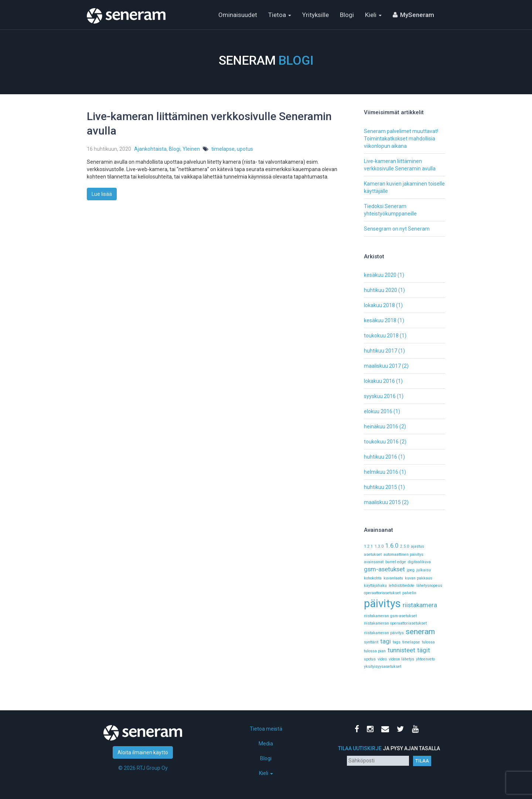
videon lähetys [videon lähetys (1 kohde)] (401, 659)
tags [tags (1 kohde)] (397, 642)
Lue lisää (102, 194)
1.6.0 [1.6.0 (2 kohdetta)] (392, 545)
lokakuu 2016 (379, 381)
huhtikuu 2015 (381, 487)
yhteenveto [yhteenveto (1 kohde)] (425, 659)
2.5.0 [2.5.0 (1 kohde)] (405, 546)
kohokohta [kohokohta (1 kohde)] (373, 578)
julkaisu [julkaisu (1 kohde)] (424, 570)
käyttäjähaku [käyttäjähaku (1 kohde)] (375, 586)
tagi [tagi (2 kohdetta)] (386, 641)
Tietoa (280, 15)
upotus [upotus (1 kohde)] (370, 659)
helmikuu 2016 (381, 472)
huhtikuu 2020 (381, 290)
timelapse (223, 149)
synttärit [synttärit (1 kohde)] (371, 642)
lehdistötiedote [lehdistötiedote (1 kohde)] (402, 586)
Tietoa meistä (266, 729)
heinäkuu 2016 (381, 426)
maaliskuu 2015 (382, 502)
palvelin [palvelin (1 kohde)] (409, 593)
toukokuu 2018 (381, 336)
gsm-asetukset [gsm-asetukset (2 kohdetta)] (384, 569)
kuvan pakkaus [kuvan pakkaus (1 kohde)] (419, 578)
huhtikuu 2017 (381, 351)
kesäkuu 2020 (380, 275)
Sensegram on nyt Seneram (397, 229)
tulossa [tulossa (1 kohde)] (428, 642)
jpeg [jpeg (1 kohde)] (411, 570)
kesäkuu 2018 (380, 320)
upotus (245, 149)
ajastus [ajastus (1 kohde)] (417, 546)
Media (266, 744)
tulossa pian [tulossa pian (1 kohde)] (375, 651)
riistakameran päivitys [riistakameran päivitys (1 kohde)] (384, 633)
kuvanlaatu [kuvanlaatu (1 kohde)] (393, 578)
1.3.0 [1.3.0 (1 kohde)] (379, 546)
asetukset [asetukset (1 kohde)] (373, 555)
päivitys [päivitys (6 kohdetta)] (382, 603)
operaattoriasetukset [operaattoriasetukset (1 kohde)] (382, 593)
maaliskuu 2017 (382, 366)
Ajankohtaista (150, 149)
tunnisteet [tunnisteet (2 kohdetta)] (401, 650)
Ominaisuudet (238, 15)
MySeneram (417, 15)
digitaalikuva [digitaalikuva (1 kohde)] (419, 562)
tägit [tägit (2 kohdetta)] (424, 650)
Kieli (373, 15)
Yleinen (191, 149)
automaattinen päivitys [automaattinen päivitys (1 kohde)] (403, 555)
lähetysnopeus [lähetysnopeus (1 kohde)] (429, 586)
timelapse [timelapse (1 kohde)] (411, 642)
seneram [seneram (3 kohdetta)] (420, 632)
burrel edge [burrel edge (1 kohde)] (396, 562)
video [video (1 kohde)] (382, 659)
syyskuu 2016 (380, 396)
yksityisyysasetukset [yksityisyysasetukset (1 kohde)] (383, 667)
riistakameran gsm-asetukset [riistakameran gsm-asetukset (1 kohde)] (390, 616)
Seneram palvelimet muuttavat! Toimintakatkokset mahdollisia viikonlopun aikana (401, 139)
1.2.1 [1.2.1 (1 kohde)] (368, 546)
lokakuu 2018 (379, 305)
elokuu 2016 (378, 411)
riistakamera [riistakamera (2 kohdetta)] (420, 605)
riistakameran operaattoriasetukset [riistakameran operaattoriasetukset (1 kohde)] (395, 623)
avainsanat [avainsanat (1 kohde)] (374, 562)
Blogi (347, 15)
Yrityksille (316, 15)
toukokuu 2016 (381, 442)
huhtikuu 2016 (381, 457)
